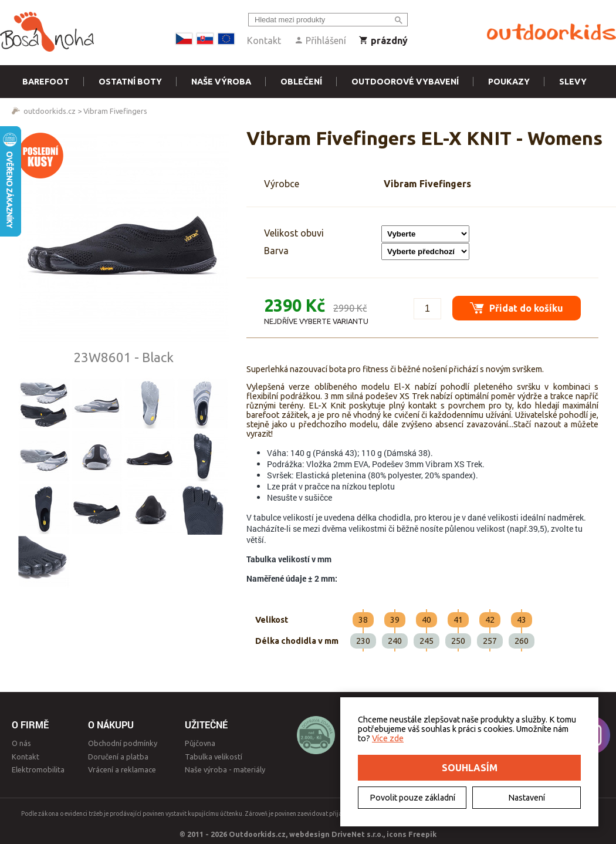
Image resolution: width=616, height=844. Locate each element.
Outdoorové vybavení (405, 82)
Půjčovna (200, 743)
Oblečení (301, 82)
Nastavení (527, 798)
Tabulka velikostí (214, 757)
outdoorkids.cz (50, 111)
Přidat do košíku (517, 308)
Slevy (573, 82)
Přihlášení (320, 40)
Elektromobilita (38, 769)
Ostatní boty (130, 82)
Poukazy (509, 82)
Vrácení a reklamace (122, 769)
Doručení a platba (118, 757)
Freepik (422, 834)
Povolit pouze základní (412, 798)
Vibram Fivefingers (115, 111)
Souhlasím (470, 768)
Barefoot (46, 82)
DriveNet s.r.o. (357, 834)
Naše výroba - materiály (225, 769)
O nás (21, 743)
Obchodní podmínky (123, 743)
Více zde (388, 738)
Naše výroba (221, 82)
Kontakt (264, 40)
